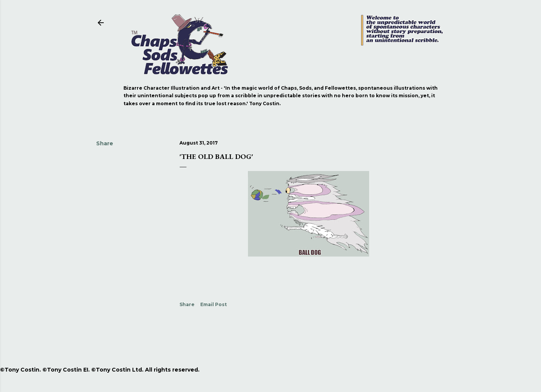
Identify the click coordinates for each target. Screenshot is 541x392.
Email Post (214, 304)
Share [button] (105, 143)
